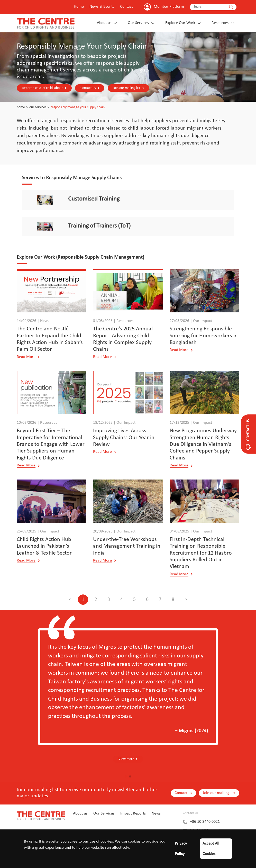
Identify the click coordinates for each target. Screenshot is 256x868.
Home (79, 7)
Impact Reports (133, 814)
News (156, 814)
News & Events (102, 7)
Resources (220, 23)
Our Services (138, 23)
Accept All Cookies (211, 849)
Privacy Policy (181, 849)
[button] (126, 777)
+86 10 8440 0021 (205, 822)
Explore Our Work (180, 23)
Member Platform (169, 7)
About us (104, 23)
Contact (126, 7)
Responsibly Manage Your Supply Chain (78, 107)
